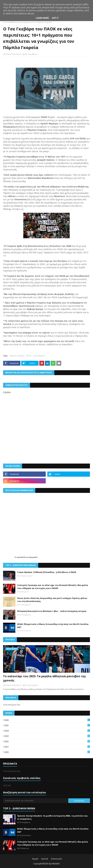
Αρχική (35, 859)
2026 (47, 720)
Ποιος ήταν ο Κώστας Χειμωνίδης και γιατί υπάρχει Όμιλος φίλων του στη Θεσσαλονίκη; (52, 600)
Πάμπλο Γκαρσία (17, 356)
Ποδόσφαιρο (39, 356)
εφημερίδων (33, 557)
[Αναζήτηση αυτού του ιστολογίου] (36, 801)
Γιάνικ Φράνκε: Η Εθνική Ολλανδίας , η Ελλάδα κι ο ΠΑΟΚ (47, 572)
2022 (47, 741)
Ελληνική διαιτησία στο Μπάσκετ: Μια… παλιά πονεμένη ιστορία (52, 611)
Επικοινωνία (56, 859)
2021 (47, 747)
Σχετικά (45, 859)
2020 (47, 752)
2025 (47, 725)
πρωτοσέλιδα (21, 557)
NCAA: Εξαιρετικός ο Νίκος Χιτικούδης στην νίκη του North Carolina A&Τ (53, 626)
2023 (47, 736)
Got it (55, 18)
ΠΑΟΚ (29, 356)
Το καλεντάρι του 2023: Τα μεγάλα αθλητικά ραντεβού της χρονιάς (45, 678)
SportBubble (54, 864)
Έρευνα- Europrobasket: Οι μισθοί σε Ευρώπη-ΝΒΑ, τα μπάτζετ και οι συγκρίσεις (52, 817)
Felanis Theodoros (13, 54)
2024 (47, 731)
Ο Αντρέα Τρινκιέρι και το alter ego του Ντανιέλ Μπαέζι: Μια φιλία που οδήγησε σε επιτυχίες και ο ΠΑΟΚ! (53, 587)
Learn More (42, 18)
